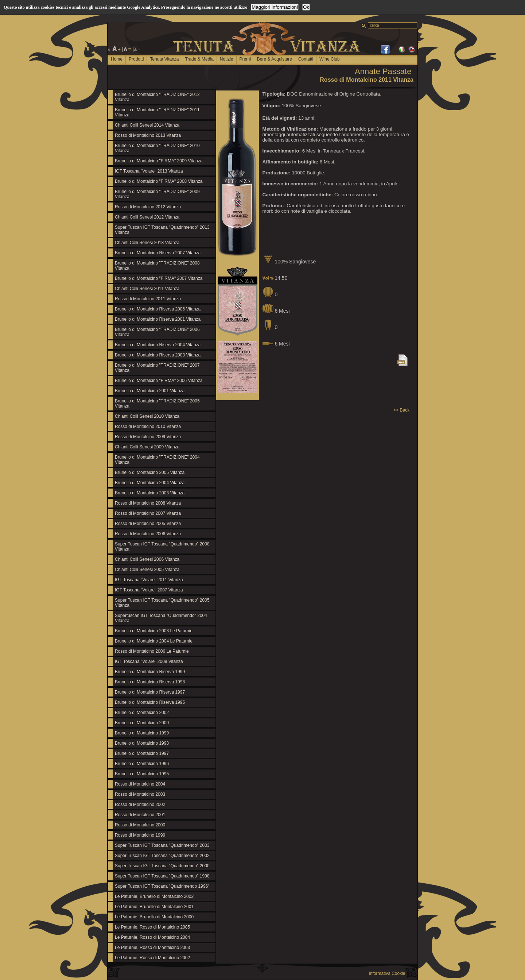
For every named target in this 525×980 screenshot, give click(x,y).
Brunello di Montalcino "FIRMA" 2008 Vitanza (159, 181)
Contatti (306, 59)
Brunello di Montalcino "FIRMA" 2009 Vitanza (159, 161)
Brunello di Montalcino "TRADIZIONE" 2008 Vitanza (157, 266)
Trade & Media (199, 59)
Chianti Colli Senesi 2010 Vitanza (147, 416)
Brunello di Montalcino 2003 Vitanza (150, 493)
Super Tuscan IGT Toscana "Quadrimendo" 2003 (162, 845)
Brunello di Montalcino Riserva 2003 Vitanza (158, 355)
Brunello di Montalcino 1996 (142, 764)
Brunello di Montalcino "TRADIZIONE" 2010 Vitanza (157, 148)
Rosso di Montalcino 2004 (140, 784)
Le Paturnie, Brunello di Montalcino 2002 (154, 896)
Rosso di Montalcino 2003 (140, 794)
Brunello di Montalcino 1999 (142, 733)
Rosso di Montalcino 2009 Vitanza (148, 437)
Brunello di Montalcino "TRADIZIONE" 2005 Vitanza (157, 404)
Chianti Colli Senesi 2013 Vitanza (147, 243)
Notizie (227, 59)
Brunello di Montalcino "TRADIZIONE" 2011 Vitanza (157, 112)
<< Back (401, 410)
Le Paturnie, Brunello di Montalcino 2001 (154, 907)
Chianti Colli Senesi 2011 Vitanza (147, 289)
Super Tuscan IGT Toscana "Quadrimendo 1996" (162, 886)
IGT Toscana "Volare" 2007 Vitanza (149, 590)
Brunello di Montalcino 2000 (142, 723)
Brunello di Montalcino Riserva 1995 (150, 702)
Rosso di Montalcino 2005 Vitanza (148, 524)
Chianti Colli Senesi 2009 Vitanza (147, 447)
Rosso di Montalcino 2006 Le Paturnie (152, 651)
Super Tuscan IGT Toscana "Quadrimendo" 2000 (162, 866)
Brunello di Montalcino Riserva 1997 (150, 692)
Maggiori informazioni (275, 7)
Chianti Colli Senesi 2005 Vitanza (147, 570)
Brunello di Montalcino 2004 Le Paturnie (154, 641)
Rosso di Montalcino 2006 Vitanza (148, 534)
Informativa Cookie (387, 973)
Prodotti (136, 59)
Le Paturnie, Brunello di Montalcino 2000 (154, 917)
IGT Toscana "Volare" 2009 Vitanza (149, 661)
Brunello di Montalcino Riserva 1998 (150, 682)
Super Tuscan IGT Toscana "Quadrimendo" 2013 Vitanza (162, 230)
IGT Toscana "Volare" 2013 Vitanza (149, 171)
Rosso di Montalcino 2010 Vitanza (148, 427)
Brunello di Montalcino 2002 (142, 713)
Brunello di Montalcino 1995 (142, 774)
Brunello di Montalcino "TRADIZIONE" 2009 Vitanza (157, 194)
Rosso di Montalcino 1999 (140, 835)
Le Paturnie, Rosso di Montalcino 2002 (152, 958)
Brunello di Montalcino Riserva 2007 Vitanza (158, 253)
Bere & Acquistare (275, 59)
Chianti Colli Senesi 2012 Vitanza (147, 217)
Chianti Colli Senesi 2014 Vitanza (147, 125)
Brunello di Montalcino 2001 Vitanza (150, 391)
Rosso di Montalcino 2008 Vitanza (148, 503)
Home (117, 59)
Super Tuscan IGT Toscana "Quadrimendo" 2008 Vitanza (162, 547)
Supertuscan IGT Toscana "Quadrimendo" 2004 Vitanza (161, 618)
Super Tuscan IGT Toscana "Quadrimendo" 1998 (162, 876)
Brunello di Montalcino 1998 (142, 743)
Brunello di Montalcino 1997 (142, 753)
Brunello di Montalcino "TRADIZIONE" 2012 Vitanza (157, 97)
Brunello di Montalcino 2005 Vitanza (150, 472)
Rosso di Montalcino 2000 (140, 825)
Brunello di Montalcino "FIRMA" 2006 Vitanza (159, 381)
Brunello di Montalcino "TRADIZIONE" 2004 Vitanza (157, 460)
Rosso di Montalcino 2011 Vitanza (148, 299)
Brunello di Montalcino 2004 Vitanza (150, 483)
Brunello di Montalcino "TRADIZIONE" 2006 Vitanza (157, 332)
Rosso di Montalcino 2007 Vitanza (148, 513)
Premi (245, 59)
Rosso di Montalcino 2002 (140, 805)
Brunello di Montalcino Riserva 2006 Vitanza (158, 309)
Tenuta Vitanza (164, 59)
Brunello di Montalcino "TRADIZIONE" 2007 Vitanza (157, 368)
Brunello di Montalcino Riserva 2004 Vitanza (158, 345)
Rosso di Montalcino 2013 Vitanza (148, 135)
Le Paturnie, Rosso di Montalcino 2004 (152, 937)
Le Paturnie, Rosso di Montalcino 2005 (152, 927)
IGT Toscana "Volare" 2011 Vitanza (149, 580)
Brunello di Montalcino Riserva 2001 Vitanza (158, 319)
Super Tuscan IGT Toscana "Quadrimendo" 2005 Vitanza (162, 603)
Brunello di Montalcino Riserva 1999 (150, 672)
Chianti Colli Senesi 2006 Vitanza (147, 559)
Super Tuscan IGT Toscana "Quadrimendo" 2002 (162, 856)
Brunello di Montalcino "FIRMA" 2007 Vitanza (159, 278)
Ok (306, 7)
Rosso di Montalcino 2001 (140, 815)
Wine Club (329, 59)
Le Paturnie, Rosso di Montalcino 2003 (152, 948)
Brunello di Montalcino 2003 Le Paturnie (154, 631)
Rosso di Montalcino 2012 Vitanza (148, 207)
